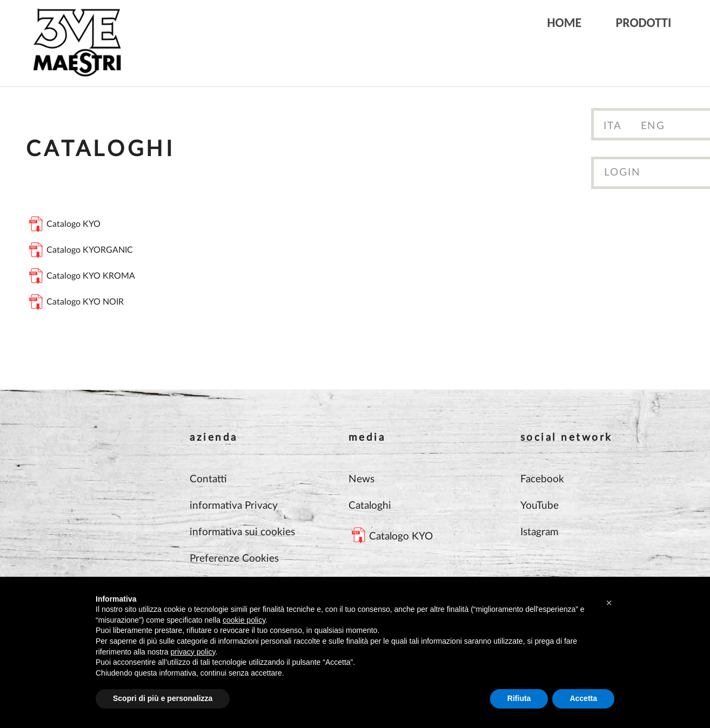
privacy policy (193, 652)
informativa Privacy (234, 506)
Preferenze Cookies (234, 559)
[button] (609, 603)
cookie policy (244, 620)
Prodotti (644, 22)
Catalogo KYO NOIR (85, 302)
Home (565, 22)
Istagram (540, 532)
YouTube (540, 506)
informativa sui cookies (242, 532)
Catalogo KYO (73, 224)
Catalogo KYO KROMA (91, 276)
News (361, 479)
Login (622, 173)
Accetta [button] (583, 698)
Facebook (542, 479)
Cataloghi (370, 506)
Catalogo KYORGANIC (90, 250)
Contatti (208, 479)
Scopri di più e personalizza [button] (163, 698)
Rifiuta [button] (519, 698)
